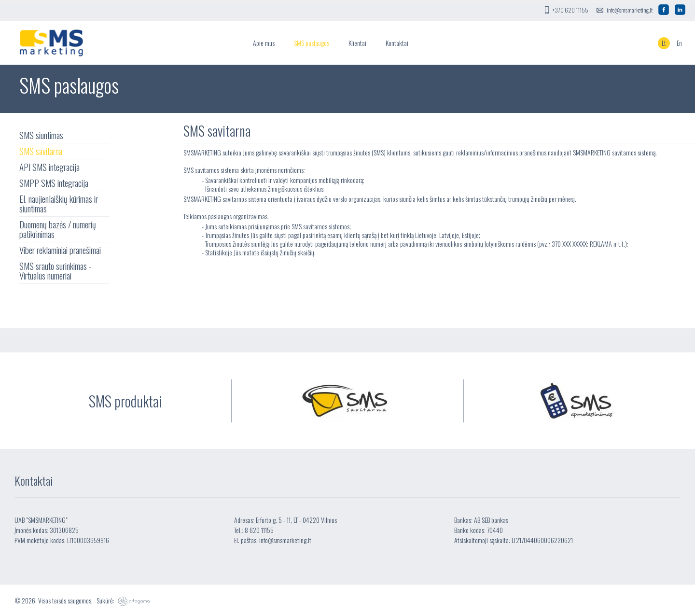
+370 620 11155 (570, 10)
